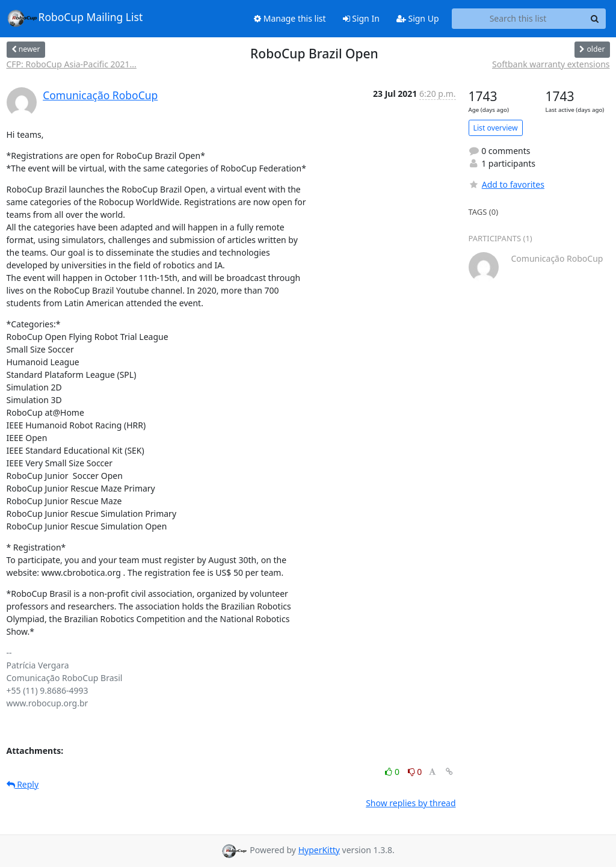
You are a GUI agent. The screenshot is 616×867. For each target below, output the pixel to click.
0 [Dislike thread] (415, 772)
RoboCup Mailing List (75, 18)
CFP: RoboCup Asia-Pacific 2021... (72, 64)
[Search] (595, 19)
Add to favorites (507, 184)
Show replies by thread (411, 803)
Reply (23, 784)
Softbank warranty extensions (551, 64)
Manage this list (290, 18)
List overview (496, 128)
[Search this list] (518, 19)
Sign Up (418, 18)
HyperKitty (319, 850)
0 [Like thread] (393, 772)
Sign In (361, 18)
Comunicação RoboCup (100, 95)
